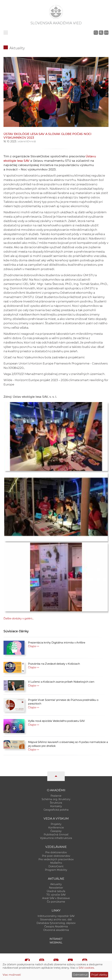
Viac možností (12, 975)
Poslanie (56, 796)
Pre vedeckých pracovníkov (56, 859)
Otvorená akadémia (56, 930)
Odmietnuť (80, 975)
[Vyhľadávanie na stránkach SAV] (96, 33)
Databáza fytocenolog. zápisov (56, 923)
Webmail (56, 943)
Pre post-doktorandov (56, 856)
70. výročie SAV (56, 895)
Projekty (56, 824)
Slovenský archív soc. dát (56, 920)
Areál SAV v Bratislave (56, 898)
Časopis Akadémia (56, 927)
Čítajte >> (34, 646)
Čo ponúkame (56, 902)
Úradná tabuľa (56, 891)
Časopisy (56, 831)
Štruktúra (56, 803)
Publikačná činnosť (56, 835)
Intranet (56, 939)
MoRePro (56, 863)
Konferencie (56, 828)
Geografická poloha (56, 810)
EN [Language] (106, 33)
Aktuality (17, 48)
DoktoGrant (56, 866)
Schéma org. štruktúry (56, 799)
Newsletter (56, 888)
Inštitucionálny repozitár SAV (56, 916)
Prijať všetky (99, 975)
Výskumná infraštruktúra (56, 838)
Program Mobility (56, 870)
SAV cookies (86, 968)
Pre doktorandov (56, 852)
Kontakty (56, 806)
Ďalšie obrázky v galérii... (19, 618)
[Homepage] (56, 12)
